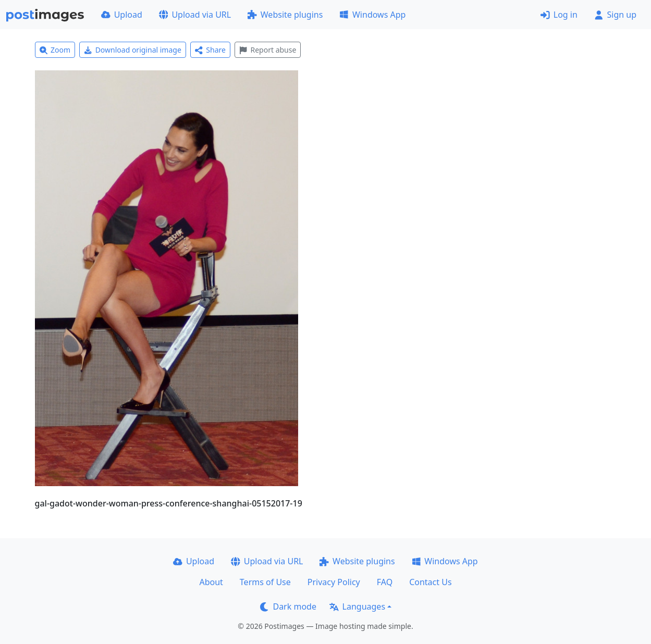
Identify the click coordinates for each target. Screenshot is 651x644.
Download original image (133, 50)
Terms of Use (265, 582)
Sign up (615, 15)
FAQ (385, 582)
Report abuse (268, 50)
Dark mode (288, 606)
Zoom (55, 50)
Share (210, 50)
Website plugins (285, 15)
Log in (559, 15)
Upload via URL (195, 15)
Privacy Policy (334, 582)
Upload (122, 15)
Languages (357, 606)
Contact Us (430, 582)
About (211, 582)
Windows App (372, 15)
